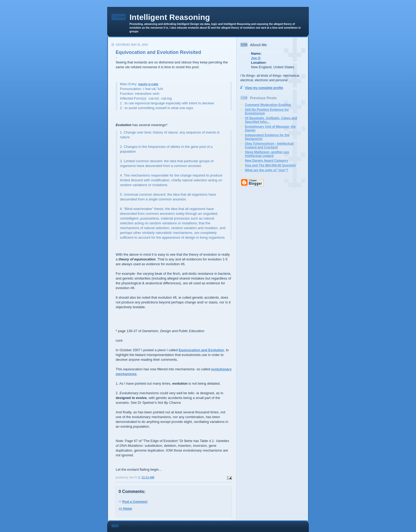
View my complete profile (264, 88)
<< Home (125, 509)
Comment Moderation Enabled (268, 105)
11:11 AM (148, 477)
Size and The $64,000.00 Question (270, 165)
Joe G (256, 58)
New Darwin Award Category (266, 161)
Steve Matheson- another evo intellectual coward (267, 154)
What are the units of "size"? (266, 170)
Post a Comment (135, 502)
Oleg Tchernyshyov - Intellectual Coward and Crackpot (269, 145)
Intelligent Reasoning (170, 17)
